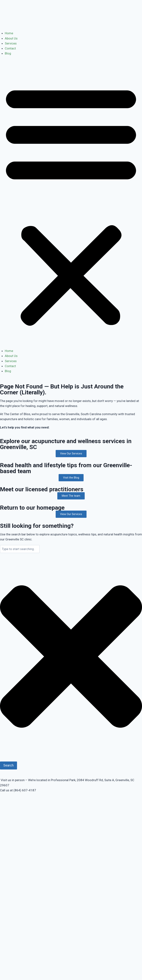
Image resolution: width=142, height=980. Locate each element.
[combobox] (20, 549)
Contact (10, 48)
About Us (11, 38)
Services (11, 43)
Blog (8, 53)
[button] (71, 205)
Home (9, 33)
